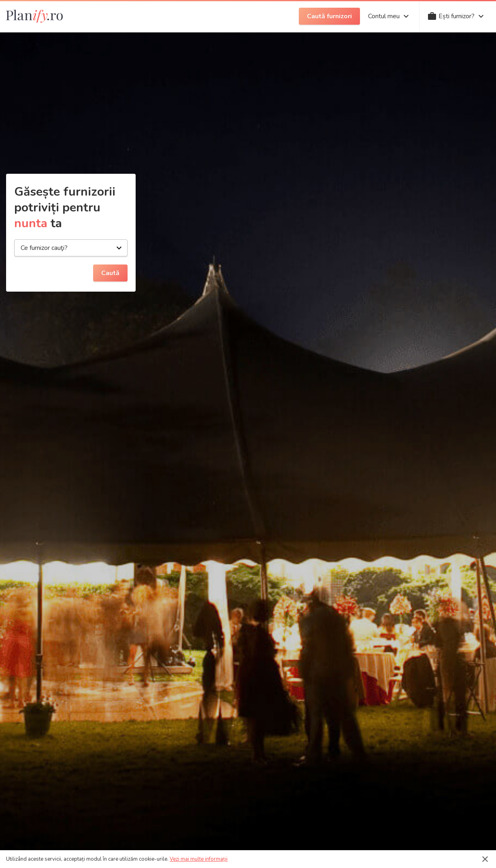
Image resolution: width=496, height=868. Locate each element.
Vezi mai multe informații (199, 859)
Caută (110, 273)
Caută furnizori (329, 16)
